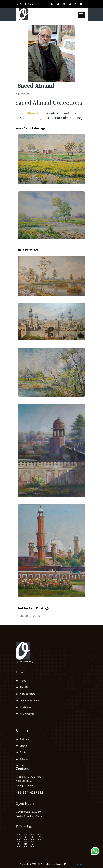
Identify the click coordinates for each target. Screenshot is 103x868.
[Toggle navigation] (81, 15)
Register (24, 4)
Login (31, 4)
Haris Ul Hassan (76, 864)
